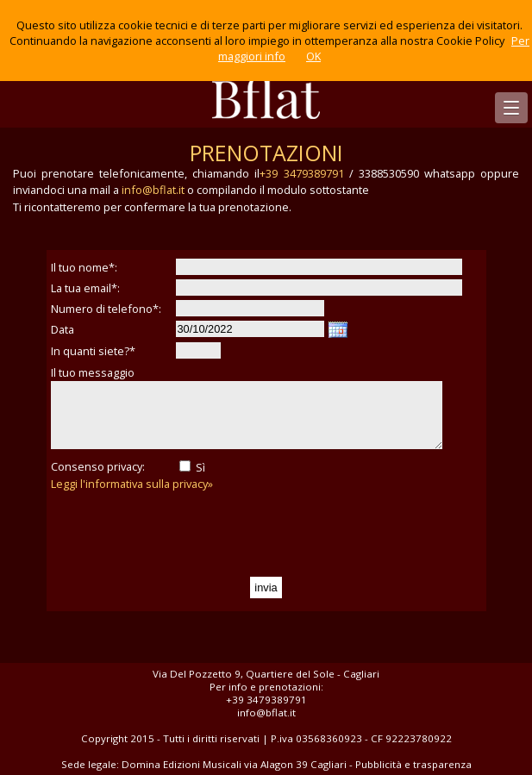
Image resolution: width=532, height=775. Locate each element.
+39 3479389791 (301, 173)
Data (63, 329)
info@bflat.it (153, 190)
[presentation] (182, 534)
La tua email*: (85, 288)
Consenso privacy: (98, 466)
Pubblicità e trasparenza (413, 764)
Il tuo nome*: (84, 267)
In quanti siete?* (93, 351)
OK (313, 56)
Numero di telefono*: (106, 309)
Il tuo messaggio (93, 372)
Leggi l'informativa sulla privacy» (132, 484)
